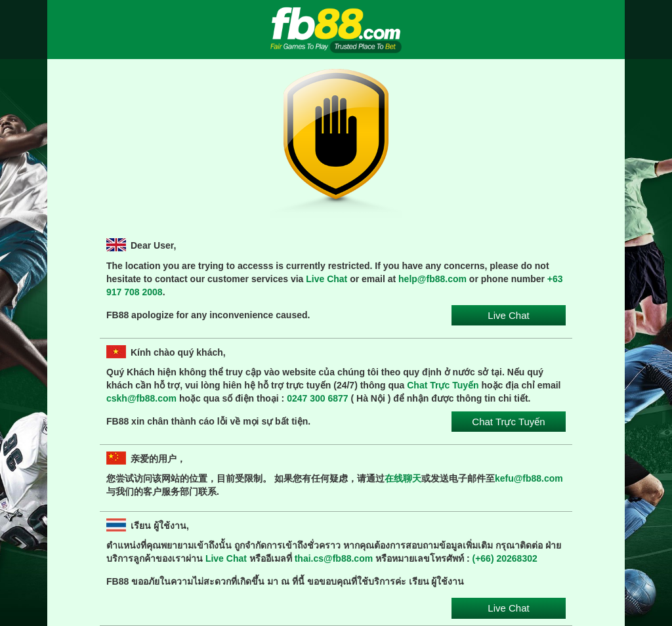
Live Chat (326, 279)
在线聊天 (403, 478)
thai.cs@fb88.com (334, 558)
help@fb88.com (432, 279)
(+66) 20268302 (505, 558)
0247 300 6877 (317, 398)
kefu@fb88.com (529, 478)
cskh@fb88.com (141, 398)
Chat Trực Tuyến (443, 385)
